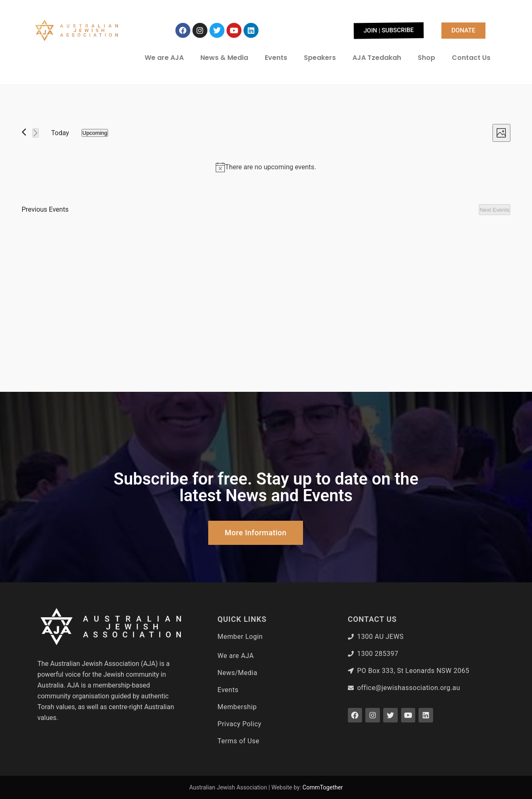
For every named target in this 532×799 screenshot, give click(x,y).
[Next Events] (36, 133)
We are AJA (164, 58)
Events (276, 58)
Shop (426, 58)
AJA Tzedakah (377, 58)
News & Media (224, 58)
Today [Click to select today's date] (60, 133)
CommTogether (323, 787)
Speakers (320, 58)
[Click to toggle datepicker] (95, 133)
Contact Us (471, 58)
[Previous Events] (24, 132)
